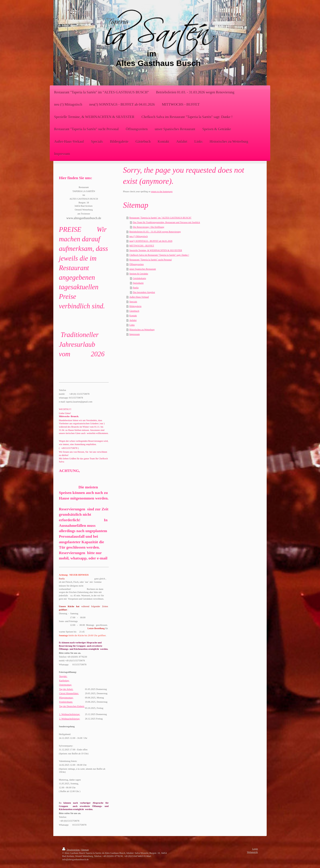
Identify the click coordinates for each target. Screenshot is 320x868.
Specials (133, 302)
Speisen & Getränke (139, 274)
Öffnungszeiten (137, 264)
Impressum (135, 334)
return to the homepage (162, 191)
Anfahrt (133, 320)
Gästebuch (134, 311)
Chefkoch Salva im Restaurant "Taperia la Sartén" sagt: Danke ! (159, 255)
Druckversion (71, 850)
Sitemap (85, 850)
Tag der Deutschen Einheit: (72, 706)
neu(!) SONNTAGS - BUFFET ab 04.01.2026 (151, 241)
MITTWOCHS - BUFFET (142, 246)
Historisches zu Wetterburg (142, 330)
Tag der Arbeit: (66, 689)
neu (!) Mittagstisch (139, 236)
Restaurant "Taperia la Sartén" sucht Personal (151, 260)
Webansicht (252, 852)
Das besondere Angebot (144, 292)
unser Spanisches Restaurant (143, 269)
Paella (136, 288)
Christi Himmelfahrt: (69, 693)
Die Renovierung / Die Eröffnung (149, 227)
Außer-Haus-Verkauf (139, 297)
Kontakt (133, 316)
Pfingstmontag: (66, 698)
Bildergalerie (135, 306)
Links (132, 325)
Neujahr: (63, 676)
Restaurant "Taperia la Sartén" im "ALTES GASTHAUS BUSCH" (160, 218)
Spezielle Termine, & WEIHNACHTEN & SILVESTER (156, 250)
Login (255, 849)
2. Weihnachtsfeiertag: (70, 719)
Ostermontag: (65, 685)
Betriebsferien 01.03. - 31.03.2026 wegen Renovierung (155, 232)
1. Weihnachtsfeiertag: (70, 714)
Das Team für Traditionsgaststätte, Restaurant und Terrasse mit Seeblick (166, 222)
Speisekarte (138, 283)
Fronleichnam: (66, 702)
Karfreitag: (64, 681)
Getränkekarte (139, 278)
